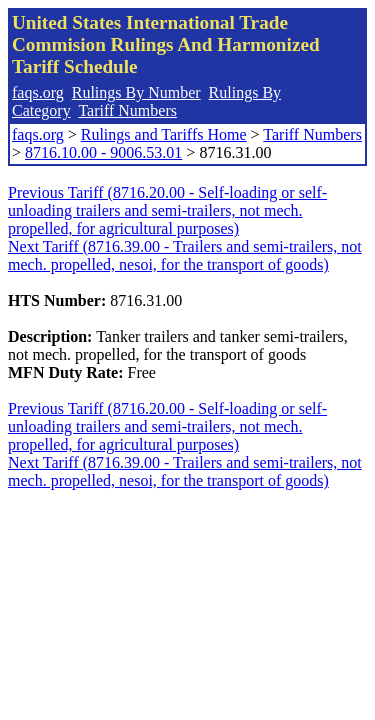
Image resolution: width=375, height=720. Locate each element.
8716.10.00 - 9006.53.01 (103, 152)
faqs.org (38, 92)
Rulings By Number (136, 92)
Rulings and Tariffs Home (164, 134)
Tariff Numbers (127, 110)
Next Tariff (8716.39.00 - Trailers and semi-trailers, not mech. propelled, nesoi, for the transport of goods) (185, 255)
